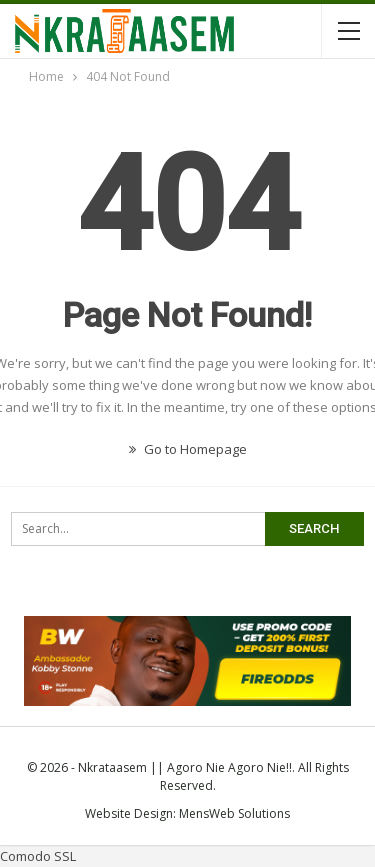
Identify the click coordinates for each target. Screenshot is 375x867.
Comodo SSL (38, 856)
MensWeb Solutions (234, 813)
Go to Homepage (188, 449)
